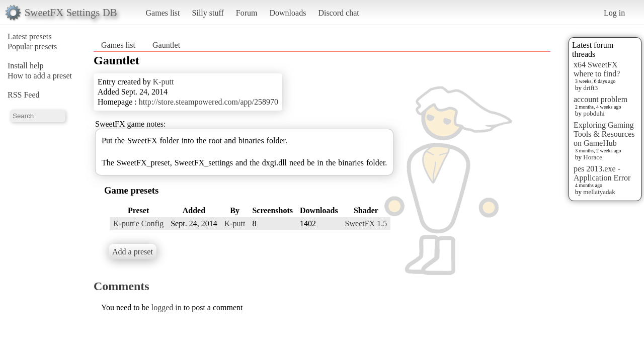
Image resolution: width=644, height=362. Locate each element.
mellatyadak (599, 192)
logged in (167, 307)
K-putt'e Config (138, 223)
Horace (593, 157)
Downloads (288, 13)
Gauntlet (166, 45)
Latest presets (30, 36)
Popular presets (32, 47)
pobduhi (594, 113)
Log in (614, 13)
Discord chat (338, 13)
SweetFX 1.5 (366, 223)
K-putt (164, 82)
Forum (247, 13)
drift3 (590, 88)
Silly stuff (208, 13)
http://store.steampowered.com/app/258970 (209, 102)
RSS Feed (24, 95)
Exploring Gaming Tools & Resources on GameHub (604, 134)
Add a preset (133, 252)
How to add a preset (40, 76)
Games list (163, 13)
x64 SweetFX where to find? (597, 69)
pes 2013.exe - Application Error (602, 173)
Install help (26, 66)
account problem (600, 99)
